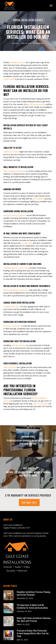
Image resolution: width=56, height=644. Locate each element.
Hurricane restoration (12, 326)
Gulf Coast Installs (40, 404)
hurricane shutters (19, 345)
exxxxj (17, 43)
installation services (17, 62)
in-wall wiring (27, 243)
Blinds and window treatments (16, 290)
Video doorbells (10, 367)
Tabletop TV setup (11, 152)
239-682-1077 (29, 503)
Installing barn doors (12, 306)
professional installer (36, 104)
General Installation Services (28, 20)
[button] (51, 6)
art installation (39, 199)
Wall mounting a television (14, 171)
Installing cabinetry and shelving (16, 268)
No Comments (39, 43)
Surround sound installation (15, 215)
